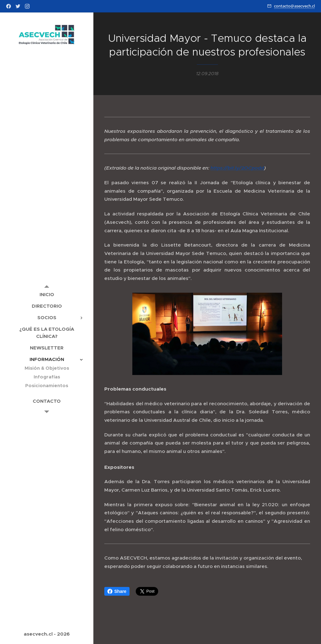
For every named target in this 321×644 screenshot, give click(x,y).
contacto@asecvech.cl (294, 6)
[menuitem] (47, 294)
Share (117, 591)
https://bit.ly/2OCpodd (237, 168)
